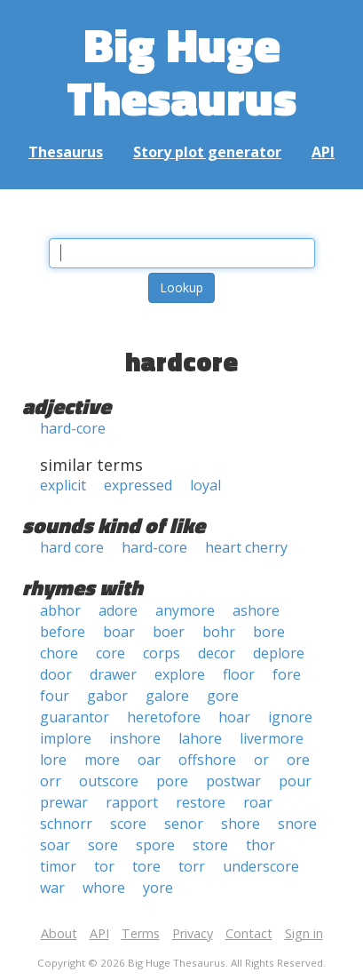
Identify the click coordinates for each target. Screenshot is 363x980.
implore (66, 738)
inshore (135, 738)
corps (162, 653)
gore (223, 696)
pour (295, 781)
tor (104, 866)
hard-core (73, 428)
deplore (279, 653)
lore (53, 760)
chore (59, 653)
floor (239, 674)
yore (158, 888)
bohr (219, 632)
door (56, 674)
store (210, 845)
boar (119, 632)
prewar (64, 802)
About (59, 933)
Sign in (304, 933)
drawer (113, 674)
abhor (60, 610)
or (261, 760)
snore (297, 824)
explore (180, 674)
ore (298, 760)
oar (149, 760)
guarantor (75, 717)
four (55, 696)
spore (155, 845)
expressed (138, 485)
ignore (290, 717)
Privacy (193, 933)
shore (241, 824)
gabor (107, 696)
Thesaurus (66, 152)
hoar (234, 717)
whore (104, 888)
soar (55, 845)
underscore (261, 866)
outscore (109, 781)
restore (201, 802)
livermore (272, 738)
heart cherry (246, 547)
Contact (249, 933)
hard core (72, 547)
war (52, 888)
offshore (207, 760)
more (102, 760)
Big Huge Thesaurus (181, 71)
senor (184, 824)
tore (146, 866)
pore (172, 781)
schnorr (66, 824)
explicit (63, 485)
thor (260, 845)
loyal (205, 485)
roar (258, 802)
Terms (141, 933)
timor (58, 866)
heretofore (164, 717)
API (323, 152)
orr (51, 781)
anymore (185, 610)
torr (192, 866)
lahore (200, 738)
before (63, 632)
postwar (233, 781)
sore (103, 845)
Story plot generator (207, 152)
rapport (132, 802)
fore (287, 674)
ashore (256, 610)
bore (269, 632)
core (110, 653)
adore (118, 610)
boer (169, 632)
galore (167, 696)
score (128, 824)
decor (217, 653)
